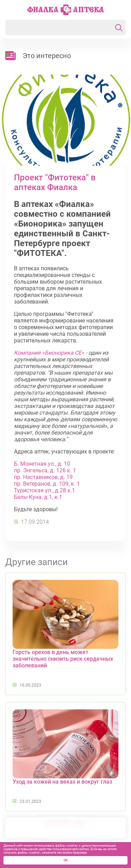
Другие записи (37, 562)
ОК (66, 860)
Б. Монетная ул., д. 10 (42, 464)
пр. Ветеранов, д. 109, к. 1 (47, 484)
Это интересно (47, 56)
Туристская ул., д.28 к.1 (45, 490)
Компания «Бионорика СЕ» (49, 353)
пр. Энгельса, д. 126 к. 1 (45, 470)
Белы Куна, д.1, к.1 (38, 497)
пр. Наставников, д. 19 (43, 477)
